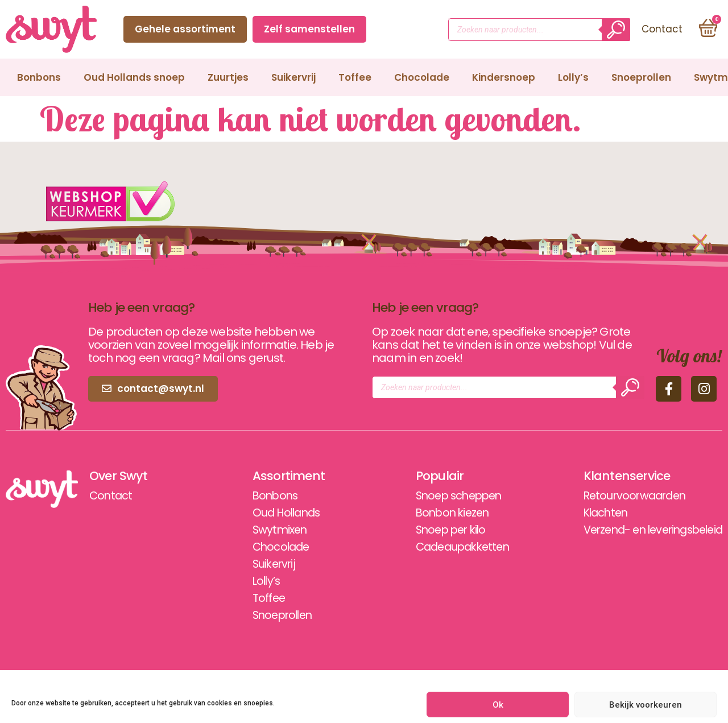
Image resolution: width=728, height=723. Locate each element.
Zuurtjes (228, 77)
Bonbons (39, 77)
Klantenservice (616, 476)
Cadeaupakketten (453, 547)
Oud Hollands (282, 513)
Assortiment (282, 476)
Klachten (596, 513)
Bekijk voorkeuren (646, 705)
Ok (498, 705)
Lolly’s (573, 77)
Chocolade (422, 77)
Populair (428, 476)
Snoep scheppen (449, 496)
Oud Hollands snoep (134, 77)
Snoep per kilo (441, 530)
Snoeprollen (641, 77)
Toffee (355, 77)
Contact (403, 29)
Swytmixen (275, 530)
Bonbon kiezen (442, 513)
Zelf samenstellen (308, 29)
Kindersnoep (504, 77)
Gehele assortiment (184, 29)
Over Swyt (119, 476)
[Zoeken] (615, 30)
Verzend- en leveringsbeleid (647, 530)
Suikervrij (293, 77)
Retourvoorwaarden (626, 496)
